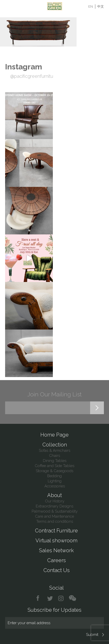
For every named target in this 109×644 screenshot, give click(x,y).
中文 (101, 6)
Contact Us (57, 570)
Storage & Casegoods (54, 471)
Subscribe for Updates (54, 610)
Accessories (55, 486)
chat (72, 598)
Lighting (55, 481)
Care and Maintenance (54, 516)
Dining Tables (55, 461)
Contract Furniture (56, 531)
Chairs (54, 456)
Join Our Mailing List (54, 394)
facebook (40, 598)
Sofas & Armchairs (54, 451)
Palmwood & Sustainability (55, 511)
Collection (55, 445)
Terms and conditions (55, 521)
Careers (57, 560)
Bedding (54, 476)
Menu (8, 6)
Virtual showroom (56, 541)
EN (91, 6)
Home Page (54, 435)
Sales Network (56, 550)
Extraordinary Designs (54, 506)
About (54, 495)
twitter (50, 598)
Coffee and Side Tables (54, 466)
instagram (61, 598)
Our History (55, 501)
